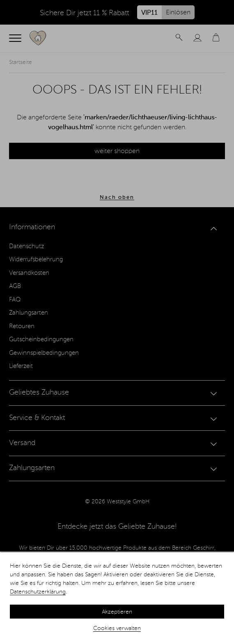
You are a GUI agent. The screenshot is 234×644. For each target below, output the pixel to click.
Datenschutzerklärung (38, 592)
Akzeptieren (117, 612)
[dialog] (117, 598)
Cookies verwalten (117, 628)
